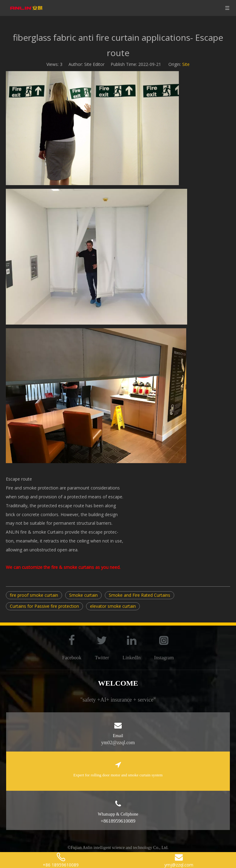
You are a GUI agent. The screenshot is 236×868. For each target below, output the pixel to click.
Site (186, 64)
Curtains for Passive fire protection (44, 606)
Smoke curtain (83, 595)
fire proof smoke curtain (34, 595)
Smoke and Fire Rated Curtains (140, 595)
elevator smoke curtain (113, 606)
